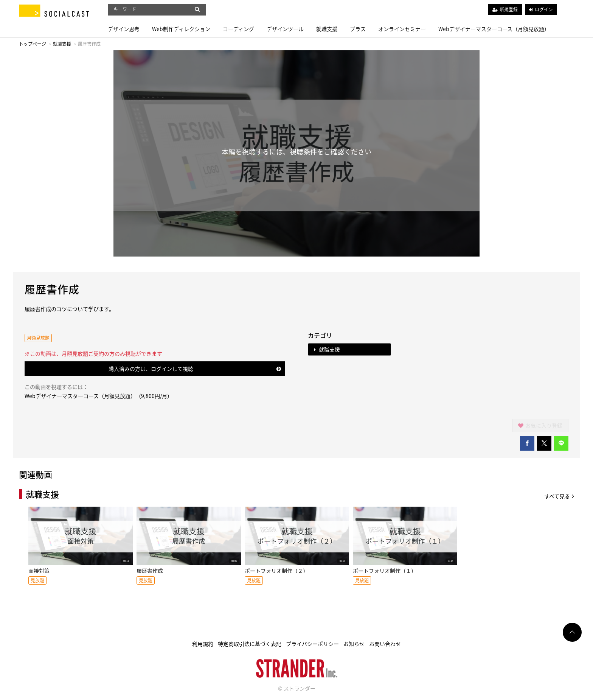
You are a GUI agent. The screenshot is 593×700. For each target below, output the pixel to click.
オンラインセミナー (402, 29)
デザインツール (285, 29)
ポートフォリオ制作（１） (385, 571)
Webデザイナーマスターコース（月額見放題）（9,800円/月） (99, 396)
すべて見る (559, 496)
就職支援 (327, 29)
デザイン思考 (124, 29)
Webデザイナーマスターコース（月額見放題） (494, 29)
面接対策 (39, 571)
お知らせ (354, 644)
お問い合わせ (385, 644)
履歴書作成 (150, 571)
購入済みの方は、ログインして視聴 (195, 369)
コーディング (238, 29)
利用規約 (203, 644)
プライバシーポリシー (312, 644)
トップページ (33, 44)
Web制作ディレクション (181, 29)
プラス (358, 29)
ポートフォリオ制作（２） (276, 571)
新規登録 (509, 9)
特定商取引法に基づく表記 (250, 644)
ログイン (544, 9)
